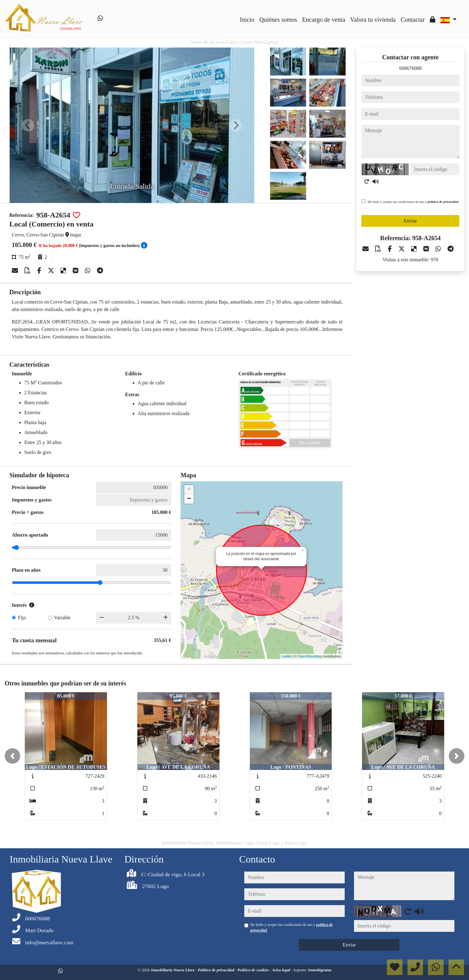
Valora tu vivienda (373, 20)
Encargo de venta (324, 20)
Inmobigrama (320, 970)
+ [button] (189, 490)
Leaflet (286, 656)
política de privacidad (443, 202)
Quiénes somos (278, 20)
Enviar (410, 221)
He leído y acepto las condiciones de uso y (413, 202)
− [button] (189, 499)
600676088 (410, 68)
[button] (12, 756)
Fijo (22, 618)
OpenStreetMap (310, 656)
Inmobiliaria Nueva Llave (173, 970)
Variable (62, 618)
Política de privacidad (216, 970)
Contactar (413, 20)
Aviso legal (282, 970)
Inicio (247, 20)
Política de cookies (254, 970)
